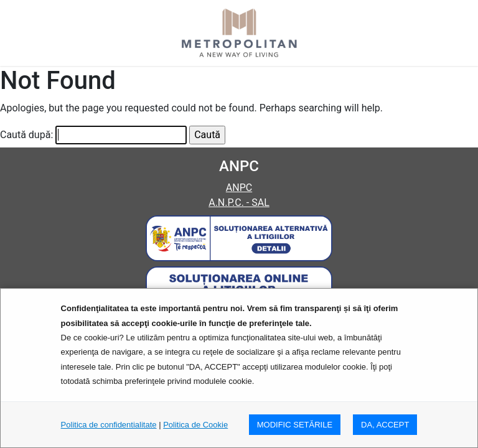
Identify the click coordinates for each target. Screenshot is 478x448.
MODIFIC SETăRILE (295, 425)
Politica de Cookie (195, 425)
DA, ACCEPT (385, 425)
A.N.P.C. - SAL (239, 203)
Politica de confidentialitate (109, 425)
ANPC (239, 188)
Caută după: (26, 135)
